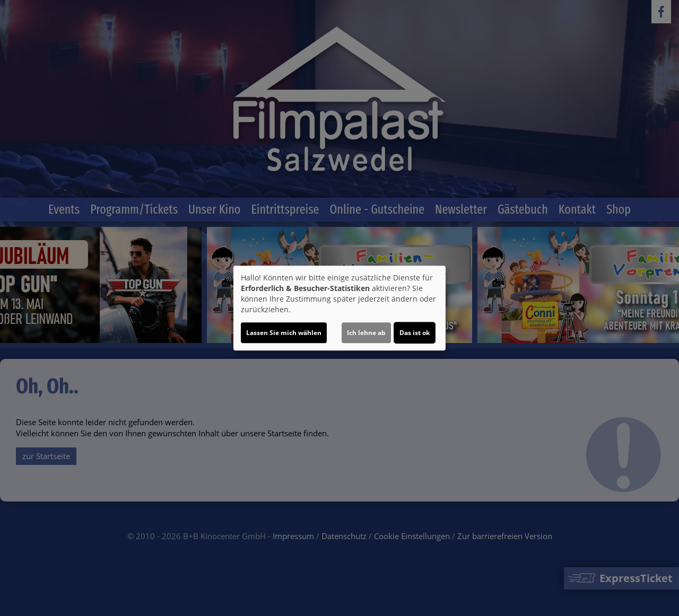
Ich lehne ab (366, 333)
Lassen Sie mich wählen (284, 333)
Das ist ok (415, 333)
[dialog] (339, 308)
